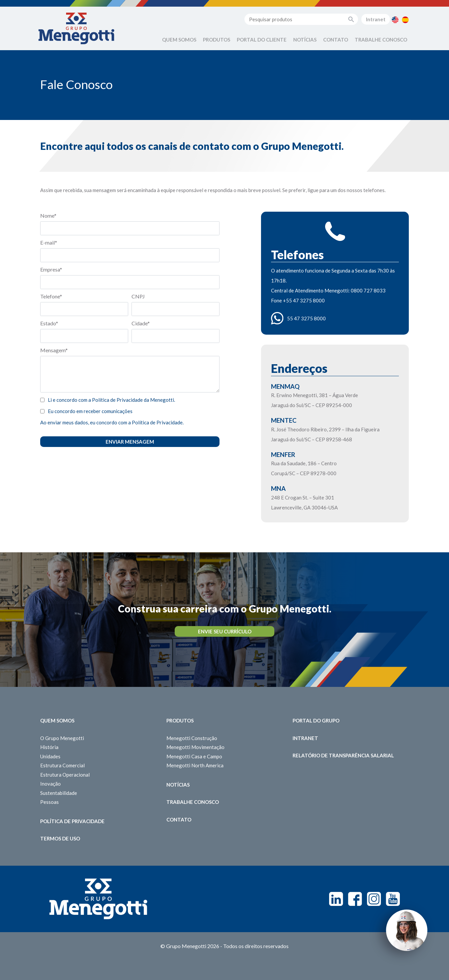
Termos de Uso (60, 838)
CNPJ (138, 296)
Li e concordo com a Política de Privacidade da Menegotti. (111, 400)
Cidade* (141, 323)
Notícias (305, 40)
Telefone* (51, 296)
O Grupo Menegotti (62, 738)
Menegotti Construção (192, 738)
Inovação (50, 784)
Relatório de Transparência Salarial (343, 755)
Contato (336, 40)
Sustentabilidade (59, 793)
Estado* (49, 323)
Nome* (48, 216)
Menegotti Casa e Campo (194, 756)
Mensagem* (54, 350)
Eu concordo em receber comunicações (90, 411)
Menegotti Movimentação (195, 747)
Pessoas (49, 802)
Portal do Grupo (316, 720)
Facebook (355, 899)
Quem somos (57, 720)
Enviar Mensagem (130, 442)
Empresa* (51, 269)
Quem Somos (179, 40)
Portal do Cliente (262, 40)
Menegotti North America (195, 765)
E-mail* (49, 242)
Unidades (50, 756)
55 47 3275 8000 (306, 318)
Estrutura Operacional (65, 775)
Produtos (217, 40)
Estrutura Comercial (62, 765)
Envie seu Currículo (225, 631)
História (49, 747)
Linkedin (336, 899)
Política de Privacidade (72, 821)
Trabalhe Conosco (381, 40)
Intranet (376, 19)
